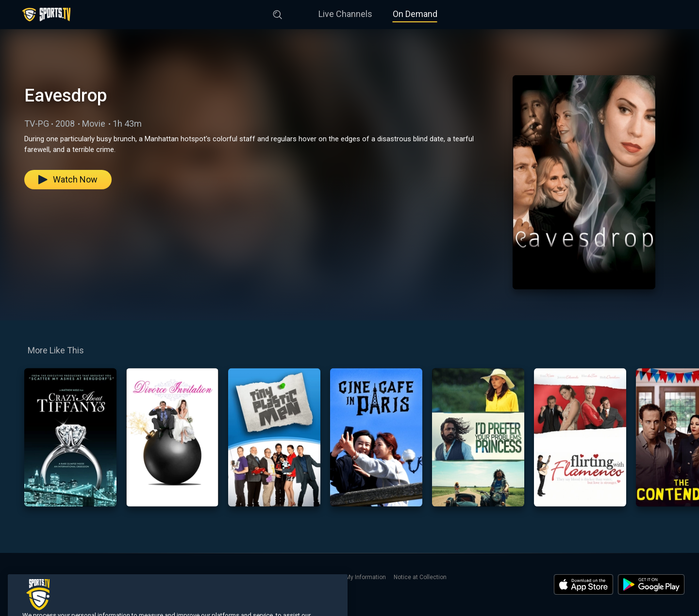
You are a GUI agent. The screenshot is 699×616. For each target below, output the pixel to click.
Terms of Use (221, 577)
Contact (184, 577)
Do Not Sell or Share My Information (339, 577)
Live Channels (345, 14)
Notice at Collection (420, 577)
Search (133, 577)
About (158, 577)
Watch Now (68, 179)
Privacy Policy (265, 577)
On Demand (415, 14)
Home (23, 577)
